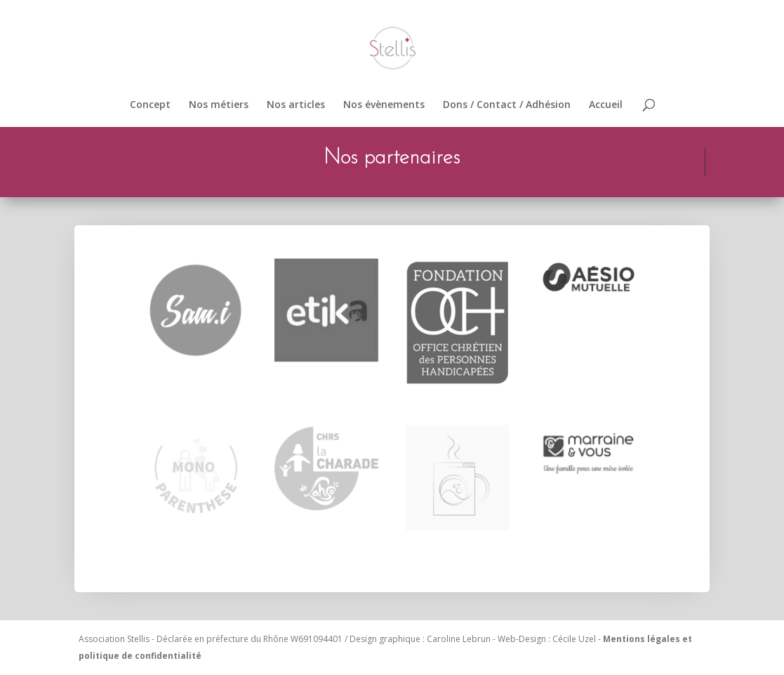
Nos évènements (384, 105)
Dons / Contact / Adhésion (507, 105)
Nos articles (296, 105)
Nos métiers (219, 105)
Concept (150, 105)
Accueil (606, 105)
